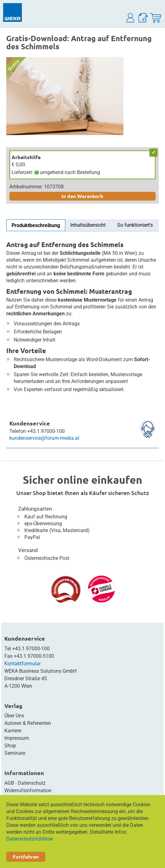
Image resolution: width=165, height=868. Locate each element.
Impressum (17, 738)
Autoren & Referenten (28, 723)
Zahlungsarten (35, 509)
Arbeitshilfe (26, 157)
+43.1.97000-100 (31, 649)
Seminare (15, 753)
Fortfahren (26, 857)
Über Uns (14, 716)
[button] (131, 18)
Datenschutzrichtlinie (30, 839)
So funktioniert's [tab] (135, 225)
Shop (10, 746)
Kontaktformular (22, 664)
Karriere (13, 731)
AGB (9, 783)
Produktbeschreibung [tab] (36, 225)
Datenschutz (32, 783)
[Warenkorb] (156, 18)
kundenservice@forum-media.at (44, 438)
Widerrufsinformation (28, 790)
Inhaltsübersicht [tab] (88, 225)
